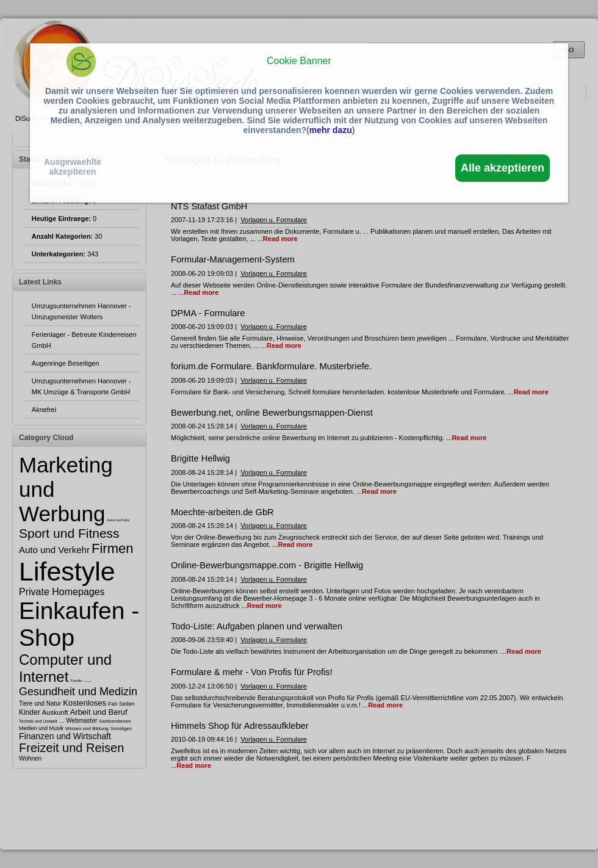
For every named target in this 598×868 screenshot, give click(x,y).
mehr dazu (331, 130)
